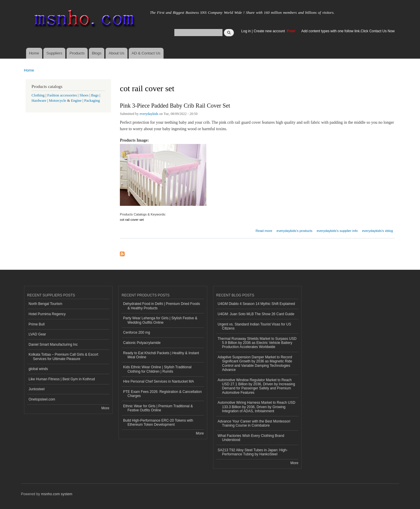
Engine (76, 101)
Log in (246, 31)
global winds (38, 369)
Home (34, 53)
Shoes (84, 95)
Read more (264, 230)
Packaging (92, 101)
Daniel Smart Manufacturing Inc (53, 345)
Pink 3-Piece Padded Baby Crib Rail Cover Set (175, 106)
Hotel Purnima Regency (47, 314)
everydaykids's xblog (378, 231)
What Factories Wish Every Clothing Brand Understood (251, 438)
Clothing (38, 95)
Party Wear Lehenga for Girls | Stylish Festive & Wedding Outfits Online (160, 320)
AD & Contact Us (146, 53)
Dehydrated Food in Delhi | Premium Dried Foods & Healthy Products (161, 306)
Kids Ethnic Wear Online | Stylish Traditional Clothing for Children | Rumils (157, 369)
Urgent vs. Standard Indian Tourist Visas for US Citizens (255, 326)
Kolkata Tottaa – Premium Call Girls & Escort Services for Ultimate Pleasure (64, 357)
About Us (117, 53)
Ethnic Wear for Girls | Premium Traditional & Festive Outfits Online (158, 408)
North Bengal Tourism (46, 304)
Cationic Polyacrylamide (142, 343)
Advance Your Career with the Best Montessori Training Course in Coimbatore (254, 423)
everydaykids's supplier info (337, 231)
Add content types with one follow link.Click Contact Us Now (348, 31)
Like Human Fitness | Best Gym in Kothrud (62, 379)
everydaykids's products (295, 231)
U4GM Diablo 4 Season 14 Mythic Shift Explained (256, 304)
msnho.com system (57, 494)
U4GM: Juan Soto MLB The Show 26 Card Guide (256, 314)
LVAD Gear (38, 334)
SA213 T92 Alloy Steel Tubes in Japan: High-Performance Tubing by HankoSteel (253, 452)
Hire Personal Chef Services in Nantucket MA (159, 381)
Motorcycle (58, 101)
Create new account (270, 31)
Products (77, 53)
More (105, 408)
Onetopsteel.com (42, 399)
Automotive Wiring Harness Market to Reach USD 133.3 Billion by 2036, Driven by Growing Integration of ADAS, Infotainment (257, 407)
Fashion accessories (62, 95)
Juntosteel (37, 389)
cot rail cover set (132, 220)
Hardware (39, 101)
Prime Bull (37, 324)
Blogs (97, 53)
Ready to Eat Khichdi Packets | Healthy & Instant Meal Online (161, 355)
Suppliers (54, 53)
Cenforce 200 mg (137, 332)
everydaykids (149, 114)
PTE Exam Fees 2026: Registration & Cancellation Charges (162, 394)
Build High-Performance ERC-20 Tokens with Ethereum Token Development (158, 423)
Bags (95, 95)
